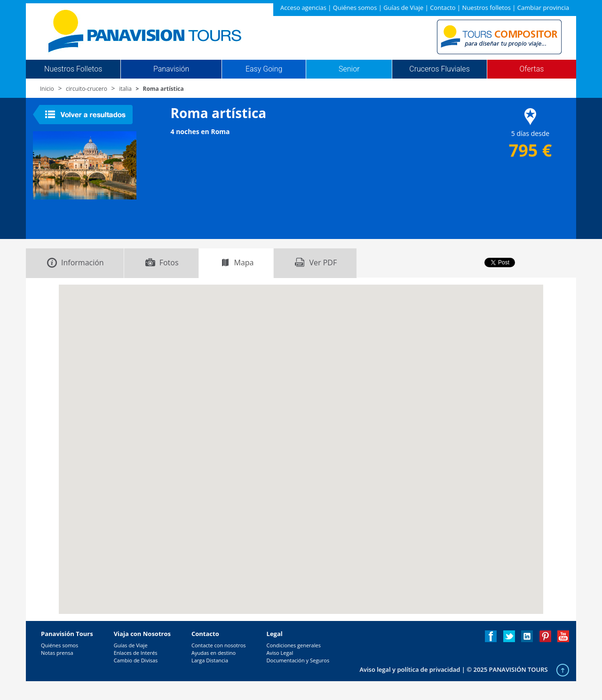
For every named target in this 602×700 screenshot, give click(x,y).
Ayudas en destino (214, 653)
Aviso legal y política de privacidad (410, 669)
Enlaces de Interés (136, 653)
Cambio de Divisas (136, 660)
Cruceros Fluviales (440, 69)
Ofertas (532, 69)
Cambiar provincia (543, 8)
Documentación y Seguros (298, 660)
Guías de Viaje (403, 8)
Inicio (47, 89)
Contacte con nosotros (219, 645)
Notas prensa (57, 653)
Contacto (443, 8)
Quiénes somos (355, 8)
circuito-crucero (87, 89)
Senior (349, 69)
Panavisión (171, 69)
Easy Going (264, 69)
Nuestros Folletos (73, 69)
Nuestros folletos (487, 8)
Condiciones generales (294, 645)
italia (125, 89)
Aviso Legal (280, 653)
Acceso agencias (303, 8)
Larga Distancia (210, 660)
